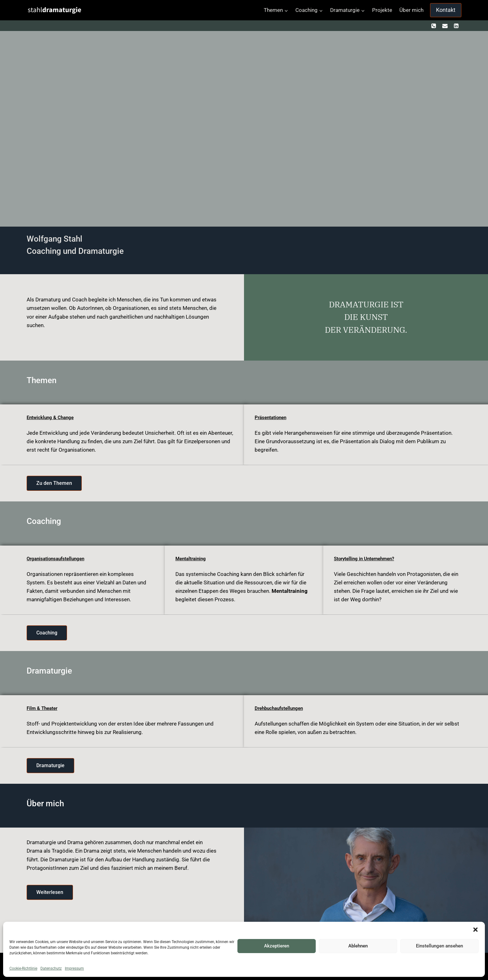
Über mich (411, 10)
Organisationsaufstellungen (58, 559)
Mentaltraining (192, 559)
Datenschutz (51, 968)
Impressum (74, 968)
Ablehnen (358, 946)
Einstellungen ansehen (439, 946)
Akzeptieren (277, 946)
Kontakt (446, 10)
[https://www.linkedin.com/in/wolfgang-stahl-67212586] (456, 26)
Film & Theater (43, 708)
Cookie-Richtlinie (23, 968)
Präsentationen (272, 417)
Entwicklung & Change (52, 417)
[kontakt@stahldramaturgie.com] (445, 26)
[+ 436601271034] (434, 26)
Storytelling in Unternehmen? (367, 559)
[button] (475, 930)
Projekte (382, 10)
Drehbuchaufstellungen (281, 708)
